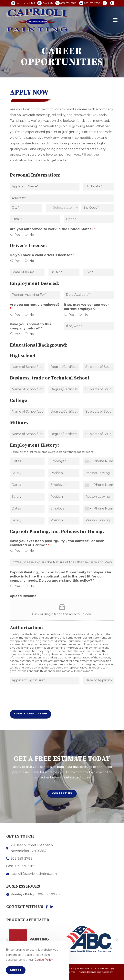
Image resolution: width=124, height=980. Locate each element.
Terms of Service (98, 968)
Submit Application (31, 714)
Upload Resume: (24, 596)
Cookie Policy (44, 960)
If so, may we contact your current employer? (86, 307)
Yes (18, 235)
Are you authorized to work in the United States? (53, 229)
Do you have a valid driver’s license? (42, 255)
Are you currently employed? (35, 307)
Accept (16, 970)
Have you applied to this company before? (30, 326)
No (32, 235)
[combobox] (88, 461)
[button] (62, 794)
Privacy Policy (76, 968)
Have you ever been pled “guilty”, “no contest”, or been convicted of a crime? (57, 543)
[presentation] (40, 703)
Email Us (48, 3)
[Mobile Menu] (115, 20)
